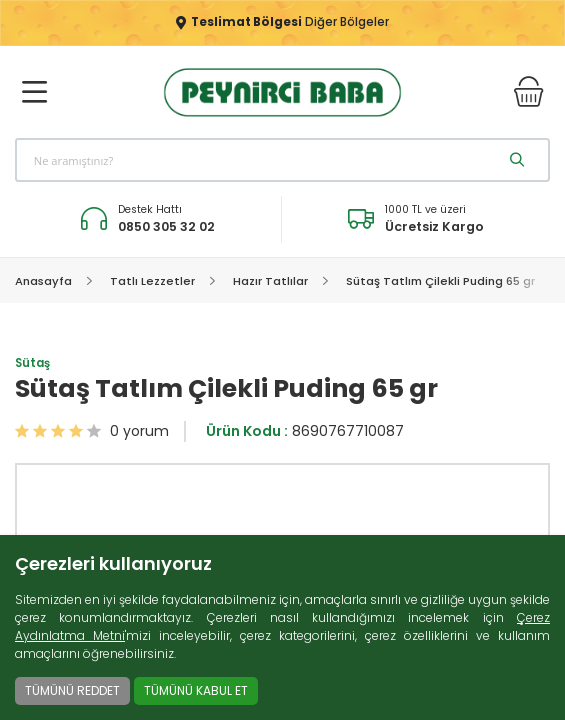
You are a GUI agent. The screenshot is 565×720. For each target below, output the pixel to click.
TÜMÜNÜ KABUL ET (196, 690)
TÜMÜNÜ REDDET (72, 690)
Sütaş (32, 365)
